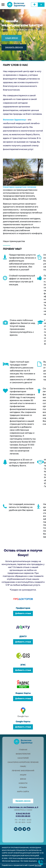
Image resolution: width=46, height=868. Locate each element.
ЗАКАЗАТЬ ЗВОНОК (14, 47)
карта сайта (23, 792)
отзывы (23, 787)
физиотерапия (23, 754)
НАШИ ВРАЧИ (12, 38)
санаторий (23, 758)
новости (23, 783)
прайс (23, 766)
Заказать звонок (23, 801)
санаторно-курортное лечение (23, 762)
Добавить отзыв (23, 613)
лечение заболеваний (23, 771)
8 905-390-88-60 (23, 816)
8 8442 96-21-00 (23, 813)
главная (23, 750)
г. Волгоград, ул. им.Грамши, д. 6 (23, 807)
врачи (23, 779)
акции (23, 775)
